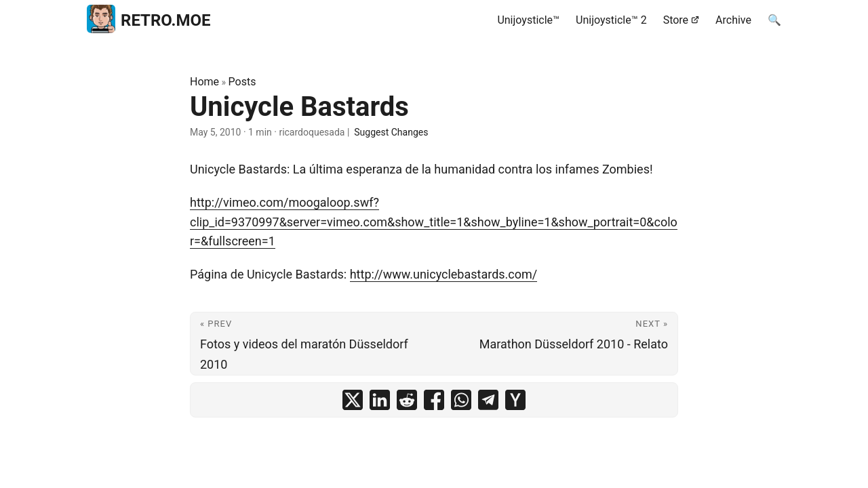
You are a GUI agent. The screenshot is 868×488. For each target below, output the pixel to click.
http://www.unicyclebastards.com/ (444, 274)
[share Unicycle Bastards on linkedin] (380, 400)
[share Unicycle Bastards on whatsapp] (461, 400)
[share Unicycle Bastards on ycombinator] (515, 400)
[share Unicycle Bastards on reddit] (407, 400)
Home (204, 82)
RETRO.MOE (149, 18)
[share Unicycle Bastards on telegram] (488, 400)
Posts (242, 82)
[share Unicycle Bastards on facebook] (434, 400)
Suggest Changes (391, 132)
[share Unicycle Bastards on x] (353, 400)
